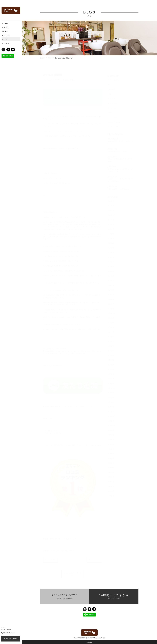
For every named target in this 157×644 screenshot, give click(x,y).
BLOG (50, 58)
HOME (42, 58)
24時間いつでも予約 (11, 639)
